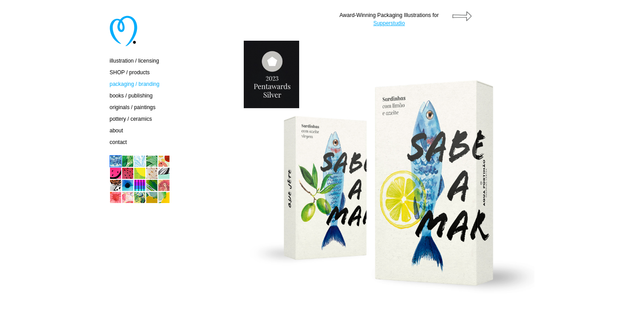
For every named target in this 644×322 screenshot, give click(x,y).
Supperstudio (389, 23)
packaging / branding (134, 84)
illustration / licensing (134, 61)
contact (118, 142)
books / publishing (131, 96)
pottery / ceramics (131, 119)
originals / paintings (133, 107)
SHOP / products (130, 72)
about (116, 131)
